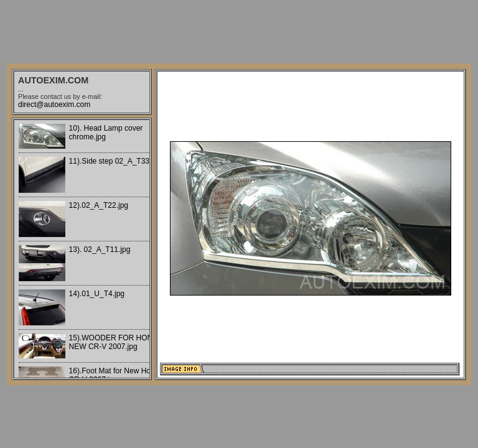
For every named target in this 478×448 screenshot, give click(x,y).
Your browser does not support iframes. (82, 249)
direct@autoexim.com (54, 105)
